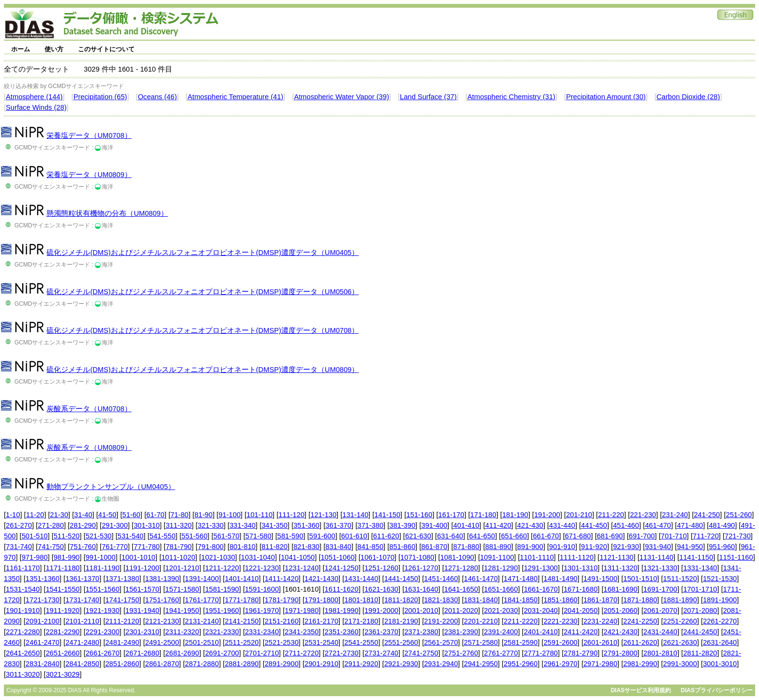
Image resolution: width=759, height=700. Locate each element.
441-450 (594, 525)
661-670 (546, 536)
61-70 (155, 515)
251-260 (739, 515)
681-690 (610, 536)
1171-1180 (62, 568)
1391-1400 (202, 579)
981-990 (67, 557)
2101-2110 (82, 621)
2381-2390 (461, 632)
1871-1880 (640, 600)
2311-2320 (182, 632)
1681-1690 (621, 589)
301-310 (147, 525)
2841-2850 (82, 664)
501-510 (35, 536)
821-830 (306, 547)
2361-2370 (381, 632)
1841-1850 (521, 600)
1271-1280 (461, 568)
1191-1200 (142, 568)
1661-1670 (541, 589)
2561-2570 (441, 642)
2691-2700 (222, 653)
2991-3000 (680, 664)
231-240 (675, 515)
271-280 (51, 525)
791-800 (211, 547)
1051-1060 (337, 557)
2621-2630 (680, 642)
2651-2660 (62, 653)
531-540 (131, 536)
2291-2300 (103, 632)
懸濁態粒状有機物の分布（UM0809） (107, 213)
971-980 (35, 557)
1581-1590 (222, 589)
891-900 (530, 547)
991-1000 (101, 557)
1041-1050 (298, 557)
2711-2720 (302, 653)
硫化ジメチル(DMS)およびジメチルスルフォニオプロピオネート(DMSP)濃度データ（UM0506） (203, 292)
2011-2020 (461, 611)
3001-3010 (720, 664)
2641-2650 (23, 653)
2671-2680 (142, 653)
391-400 (434, 525)
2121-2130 (162, 621)
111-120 (291, 515)
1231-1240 (302, 568)
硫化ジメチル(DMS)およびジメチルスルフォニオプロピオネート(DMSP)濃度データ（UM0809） (203, 370)
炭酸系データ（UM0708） (89, 409)
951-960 (722, 547)
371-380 (370, 525)
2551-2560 (401, 642)
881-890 (498, 547)
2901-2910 (321, 664)
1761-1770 (202, 600)
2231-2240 (600, 621)
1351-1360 (43, 579)
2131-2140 (202, 621)
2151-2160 (282, 621)
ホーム (21, 49)
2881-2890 (242, 664)
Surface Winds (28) (36, 107)
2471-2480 (82, 642)
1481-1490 (561, 579)
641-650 (482, 536)
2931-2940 (441, 664)
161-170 (451, 515)
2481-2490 (122, 642)
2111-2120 (122, 621)
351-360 (306, 525)
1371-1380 (122, 579)
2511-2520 (242, 642)
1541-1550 (62, 589)
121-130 (323, 515)
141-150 (387, 515)
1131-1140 (656, 557)
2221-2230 (561, 621)
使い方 (54, 49)
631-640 (450, 536)
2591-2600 (561, 642)
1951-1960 (222, 611)
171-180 (483, 515)
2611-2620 (640, 642)
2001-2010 (421, 611)
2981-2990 (640, 664)
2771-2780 (541, 653)
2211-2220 (521, 621)
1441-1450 (401, 579)
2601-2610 (600, 642)
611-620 (386, 536)
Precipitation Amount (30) (606, 97)
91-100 (229, 515)
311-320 (179, 525)
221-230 (643, 515)
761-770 (115, 547)
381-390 (402, 525)
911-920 (594, 547)
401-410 (466, 525)
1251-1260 (381, 568)
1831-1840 (481, 600)
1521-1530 (720, 579)
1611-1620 (342, 589)
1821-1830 (441, 600)
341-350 (274, 525)
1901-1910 (23, 611)
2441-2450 (700, 632)
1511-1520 (680, 579)
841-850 (370, 547)
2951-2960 (521, 664)
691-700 (642, 536)
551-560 (195, 536)
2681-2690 (182, 653)
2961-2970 (561, 664)
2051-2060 (621, 611)
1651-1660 (501, 589)
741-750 (51, 547)
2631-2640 (720, 642)
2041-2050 (580, 611)
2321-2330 (222, 632)
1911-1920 (62, 611)
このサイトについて (106, 49)
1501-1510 (640, 579)
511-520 (67, 536)
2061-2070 (660, 611)
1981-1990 (342, 611)
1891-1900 (720, 600)
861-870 (434, 547)
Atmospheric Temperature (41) (236, 97)
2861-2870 (162, 664)
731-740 (19, 547)
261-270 (19, 525)
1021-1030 (218, 557)
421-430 (530, 525)
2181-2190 (401, 621)
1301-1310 (580, 568)
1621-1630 (381, 589)
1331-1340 (700, 568)
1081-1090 (457, 557)
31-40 (83, 515)
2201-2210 (481, 621)
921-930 (626, 547)
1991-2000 (381, 611)
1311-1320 (621, 568)
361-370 (338, 525)
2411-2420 (580, 632)
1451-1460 (441, 579)
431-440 (562, 525)
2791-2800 (621, 653)
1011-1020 (178, 557)
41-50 (107, 515)
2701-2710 (262, 653)
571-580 (258, 536)
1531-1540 (23, 589)
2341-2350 (302, 632)
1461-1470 (481, 579)
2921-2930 (401, 664)
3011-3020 (23, 674)
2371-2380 (421, 632)
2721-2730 (342, 653)
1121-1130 (617, 557)
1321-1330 (660, 568)
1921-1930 (103, 611)
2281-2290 (62, 632)
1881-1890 (680, 600)
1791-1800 (321, 600)
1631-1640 (421, 589)
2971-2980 (600, 664)
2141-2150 (242, 621)
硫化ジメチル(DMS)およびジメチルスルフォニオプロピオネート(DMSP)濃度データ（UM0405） (203, 253)
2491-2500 (162, 642)
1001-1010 (138, 557)
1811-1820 (401, 600)
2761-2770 (501, 653)
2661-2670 (103, 653)
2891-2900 (282, 664)
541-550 (163, 536)
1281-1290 (501, 568)
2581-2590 (521, 642)
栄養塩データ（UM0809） (89, 175)
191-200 (547, 515)
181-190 (515, 515)
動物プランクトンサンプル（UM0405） (111, 487)
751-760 (83, 547)
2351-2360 (342, 632)
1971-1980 (302, 611)
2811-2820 (700, 653)
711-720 (706, 536)
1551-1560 (103, 589)
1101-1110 (537, 557)
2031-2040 (541, 611)
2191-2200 (441, 621)
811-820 (274, 547)
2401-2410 (541, 632)
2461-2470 (43, 642)
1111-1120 (577, 557)
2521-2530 (282, 642)
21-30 (59, 515)
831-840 (338, 547)
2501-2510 (202, 642)
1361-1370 (82, 579)
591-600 (322, 536)
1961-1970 (262, 611)
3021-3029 (62, 674)
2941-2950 (481, 664)
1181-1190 (103, 568)
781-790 (179, 547)
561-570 (227, 536)
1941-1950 (182, 611)
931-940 (658, 547)
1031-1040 (258, 557)
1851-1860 (561, 600)
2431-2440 (660, 632)
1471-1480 (521, 579)
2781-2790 (580, 653)
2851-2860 (122, 664)
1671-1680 (580, 589)
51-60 (132, 515)
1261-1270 (421, 568)
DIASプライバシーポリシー (717, 690)
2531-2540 (321, 642)
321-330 (211, 525)
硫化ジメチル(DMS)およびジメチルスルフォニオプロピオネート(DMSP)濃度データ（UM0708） (203, 330)
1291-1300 (541, 568)
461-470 (658, 525)
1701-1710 (700, 589)
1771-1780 (242, 600)
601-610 (354, 536)
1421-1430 (321, 579)
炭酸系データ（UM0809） (89, 447)
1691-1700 (660, 589)
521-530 (99, 536)
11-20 (35, 515)
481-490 (722, 525)
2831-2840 (43, 664)
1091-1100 (497, 557)
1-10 (13, 515)
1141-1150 (696, 557)
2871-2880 (202, 664)
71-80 (180, 515)
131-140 (355, 515)
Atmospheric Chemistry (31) (512, 97)
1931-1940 (142, 611)
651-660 (514, 536)
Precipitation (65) (100, 97)
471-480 (690, 525)
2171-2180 (361, 621)
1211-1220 (222, 568)
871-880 (466, 547)
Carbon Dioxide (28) (688, 97)
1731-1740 (82, 600)
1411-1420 (282, 579)
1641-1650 (461, 589)
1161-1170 (23, 568)
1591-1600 (262, 589)
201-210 (579, 515)
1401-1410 (242, 579)
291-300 (115, 525)
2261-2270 (720, 621)
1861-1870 (600, 600)
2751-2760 (461, 653)
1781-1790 (282, 600)
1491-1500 (600, 579)
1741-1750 (122, 600)
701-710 (674, 536)
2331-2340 (262, 632)
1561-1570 (142, 589)
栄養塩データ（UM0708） (89, 135)
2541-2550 (361, 642)
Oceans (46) (158, 97)
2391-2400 (501, 632)
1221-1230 (262, 568)
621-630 (418, 536)
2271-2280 (23, 632)
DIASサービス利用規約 (641, 690)
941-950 (690, 547)
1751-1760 (162, 600)
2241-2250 (640, 621)
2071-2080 (700, 611)
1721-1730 (43, 600)
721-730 (738, 536)
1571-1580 (182, 589)
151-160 (419, 515)
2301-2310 (142, 632)
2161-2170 (321, 621)
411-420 (498, 525)
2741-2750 (421, 653)
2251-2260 (680, 621)
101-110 (259, 515)
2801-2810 (660, 653)
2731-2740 (381, 653)
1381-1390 (162, 579)
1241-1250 (342, 568)
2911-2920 (361, 664)
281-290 (83, 525)
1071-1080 (417, 557)
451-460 (626, 525)
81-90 (204, 515)
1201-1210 (182, 568)
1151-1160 (736, 557)
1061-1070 (378, 557)
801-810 (243, 547)
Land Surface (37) (428, 97)
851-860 (402, 547)
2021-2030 (501, 611)
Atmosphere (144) (34, 97)
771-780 (147, 547)
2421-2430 (621, 632)
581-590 (290, 536)
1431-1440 (361, 579)
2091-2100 (43, 621)
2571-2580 (481, 642)
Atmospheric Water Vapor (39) (341, 97)
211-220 (611, 515)
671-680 (578, 536)
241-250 (707, 515)
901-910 (562, 547)
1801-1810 (361, 600)
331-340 (243, 525)
